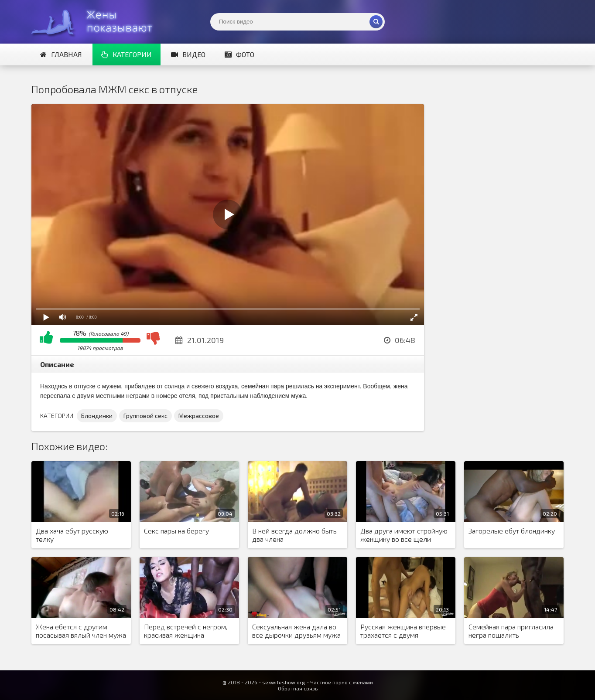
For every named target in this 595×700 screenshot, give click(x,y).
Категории (127, 54)
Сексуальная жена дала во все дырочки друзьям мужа (296, 631)
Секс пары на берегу (176, 531)
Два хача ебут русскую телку (72, 535)
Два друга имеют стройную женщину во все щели (404, 535)
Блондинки (97, 416)
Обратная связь (298, 688)
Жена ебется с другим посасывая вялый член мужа (81, 631)
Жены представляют (97, 22)
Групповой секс (145, 416)
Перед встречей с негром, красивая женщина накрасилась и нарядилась (186, 631)
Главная (61, 54)
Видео (188, 54)
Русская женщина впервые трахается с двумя (403, 631)
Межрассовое (199, 416)
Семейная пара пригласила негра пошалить (511, 631)
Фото (239, 54)
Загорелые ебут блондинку (512, 531)
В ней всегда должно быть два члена (294, 535)
